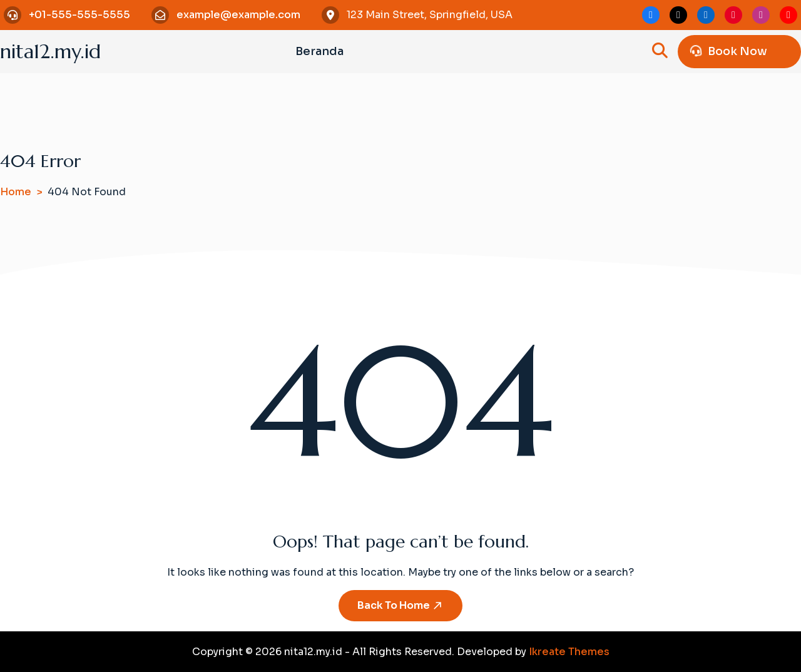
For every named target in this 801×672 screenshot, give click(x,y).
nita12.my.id (50, 51)
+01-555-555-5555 (79, 15)
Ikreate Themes (569, 652)
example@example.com (238, 15)
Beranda (319, 51)
